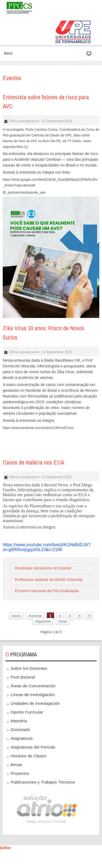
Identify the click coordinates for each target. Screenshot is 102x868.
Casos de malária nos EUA (33, 462)
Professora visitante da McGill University (49, 580)
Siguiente (43, 621)
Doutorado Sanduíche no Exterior (43, 568)
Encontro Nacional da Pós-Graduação (47, 591)
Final (63, 621)
